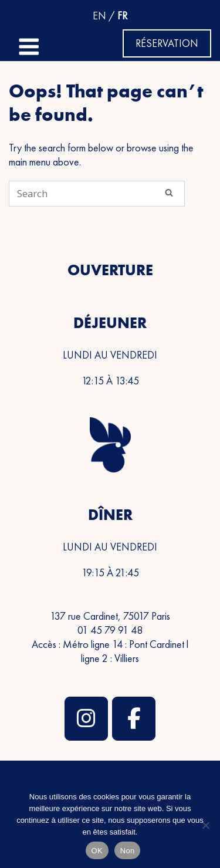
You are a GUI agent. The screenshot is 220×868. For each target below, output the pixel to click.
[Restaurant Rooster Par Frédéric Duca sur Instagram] (86, 719)
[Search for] (97, 194)
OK (97, 851)
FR (122, 16)
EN (99, 16)
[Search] (169, 192)
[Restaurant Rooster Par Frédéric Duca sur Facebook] (134, 719)
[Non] (205, 825)
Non (128, 851)
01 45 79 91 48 (110, 630)
